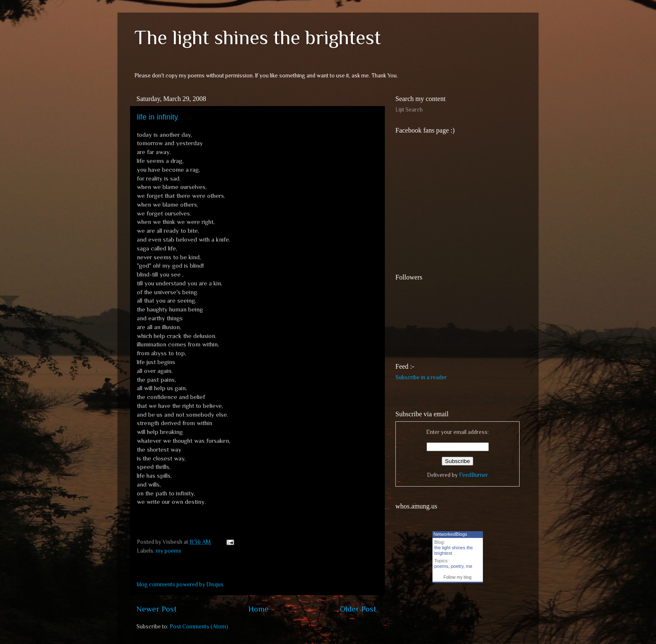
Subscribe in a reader (421, 377)
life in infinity (157, 117)
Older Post (358, 609)
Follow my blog (457, 577)
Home (259, 609)
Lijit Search (409, 110)
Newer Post (157, 609)
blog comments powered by (180, 584)
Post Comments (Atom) (199, 627)
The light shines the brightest (258, 37)
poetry (457, 566)
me (469, 566)
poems (441, 566)
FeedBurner (473, 475)
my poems (169, 551)
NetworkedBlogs (451, 534)
